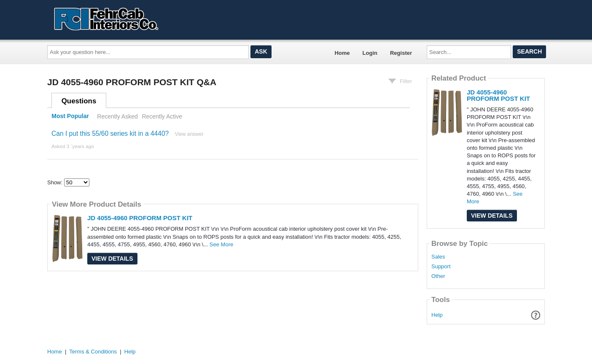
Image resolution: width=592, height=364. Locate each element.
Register (401, 53)
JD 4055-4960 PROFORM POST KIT (140, 218)
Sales (438, 257)
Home (342, 53)
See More (221, 244)
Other (438, 276)
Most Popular (70, 116)
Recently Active (162, 116)
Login (370, 53)
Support (441, 267)
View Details (112, 259)
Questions (79, 101)
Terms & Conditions (93, 352)
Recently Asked (117, 116)
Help (437, 315)
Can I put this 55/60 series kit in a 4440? (110, 133)
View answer (189, 134)
